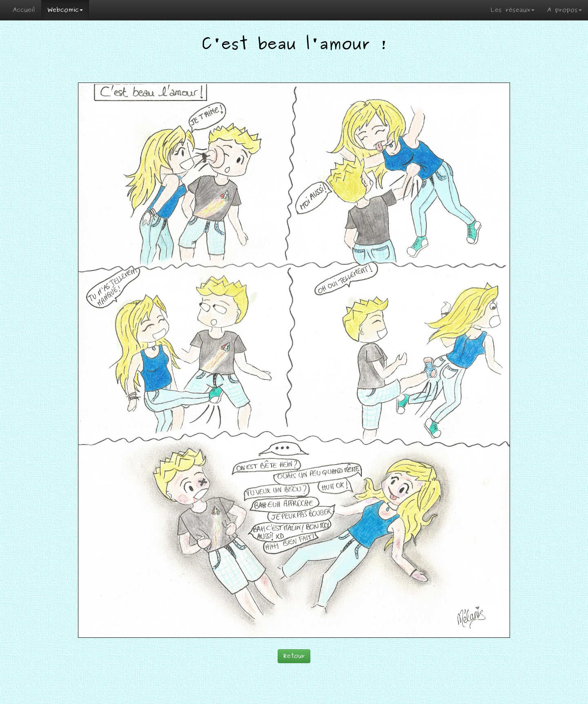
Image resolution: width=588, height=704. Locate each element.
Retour (294, 656)
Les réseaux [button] (512, 10)
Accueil (24, 10)
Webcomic (65, 10)
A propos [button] (564, 10)
